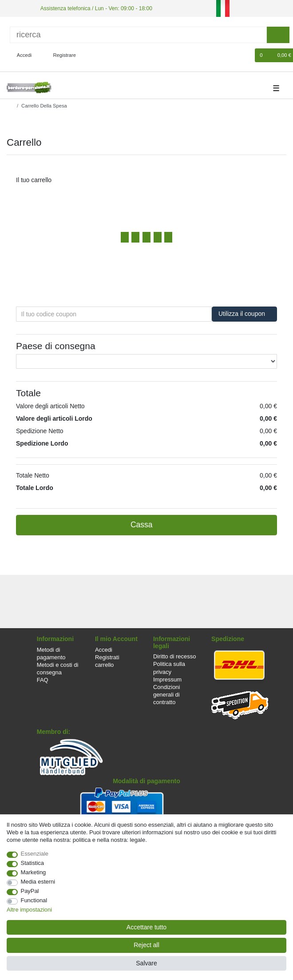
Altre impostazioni (29, 910)
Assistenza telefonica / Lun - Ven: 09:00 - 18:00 (96, 8)
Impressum (167, 679)
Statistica (33, 863)
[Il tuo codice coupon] (114, 314)
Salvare (146, 963)
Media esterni (38, 882)
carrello (104, 665)
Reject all (146, 945)
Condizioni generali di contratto (166, 695)
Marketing (34, 872)
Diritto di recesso (174, 656)
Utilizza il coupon (244, 314)
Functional (34, 900)
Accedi (104, 650)
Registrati (107, 657)
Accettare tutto (146, 927)
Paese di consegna (56, 346)
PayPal (30, 891)
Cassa (199, 525)
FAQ (43, 680)
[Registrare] (60, 55)
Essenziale (35, 854)
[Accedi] (21, 55)
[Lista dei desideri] (244, 55)
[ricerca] (138, 35)
